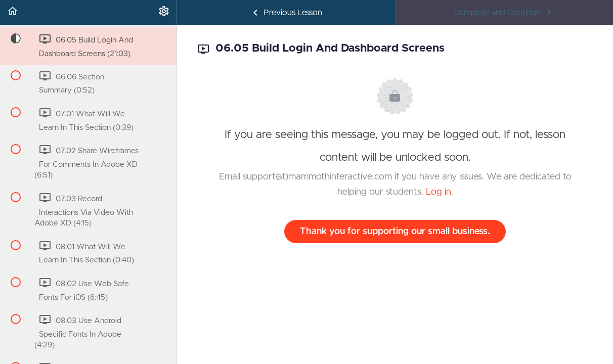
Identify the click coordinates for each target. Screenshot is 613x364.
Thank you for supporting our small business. (395, 232)
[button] (13, 13)
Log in (439, 192)
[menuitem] (164, 13)
